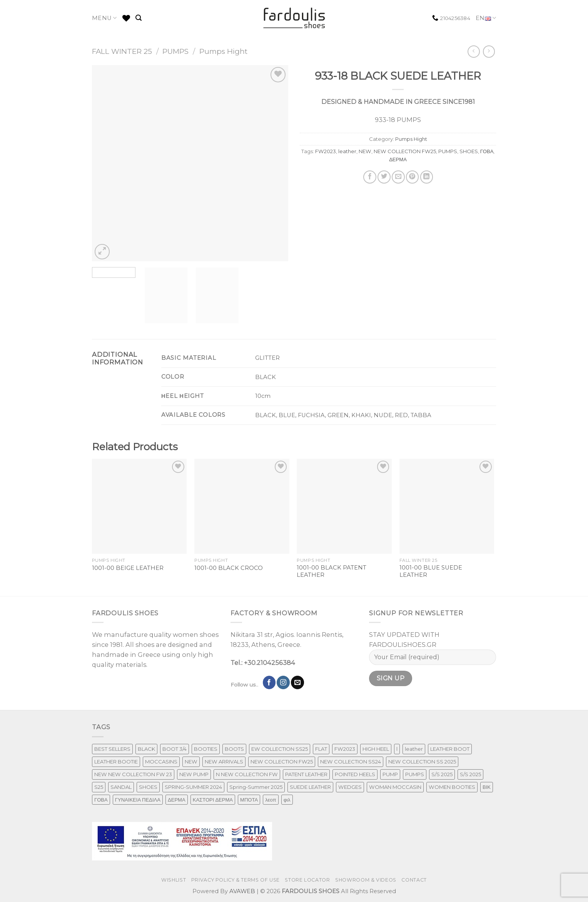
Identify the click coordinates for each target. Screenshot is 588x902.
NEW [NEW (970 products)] (191, 762)
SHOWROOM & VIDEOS (366, 880)
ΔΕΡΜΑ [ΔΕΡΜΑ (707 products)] (177, 800)
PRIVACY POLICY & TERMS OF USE (236, 880)
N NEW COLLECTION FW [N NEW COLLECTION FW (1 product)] (247, 774)
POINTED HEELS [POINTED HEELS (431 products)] (355, 774)
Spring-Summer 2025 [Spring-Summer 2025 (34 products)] (256, 787)
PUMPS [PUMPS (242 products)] (415, 774)
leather (347, 151)
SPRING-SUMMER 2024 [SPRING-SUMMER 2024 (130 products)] (193, 787)
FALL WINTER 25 (122, 51)
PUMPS (175, 51)
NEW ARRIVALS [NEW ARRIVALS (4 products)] (224, 762)
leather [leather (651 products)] (414, 749)
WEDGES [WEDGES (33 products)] (350, 787)
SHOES (469, 151)
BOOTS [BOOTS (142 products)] (234, 749)
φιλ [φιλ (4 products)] (287, 800)
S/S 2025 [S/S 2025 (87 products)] (442, 774)
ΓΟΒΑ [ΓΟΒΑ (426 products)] (101, 800)
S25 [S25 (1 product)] (99, 787)
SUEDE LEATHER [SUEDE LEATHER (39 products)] (310, 787)
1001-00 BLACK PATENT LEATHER (332, 571)
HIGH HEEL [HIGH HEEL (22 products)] (376, 749)
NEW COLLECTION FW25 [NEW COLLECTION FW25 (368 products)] (282, 762)
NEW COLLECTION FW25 (405, 151)
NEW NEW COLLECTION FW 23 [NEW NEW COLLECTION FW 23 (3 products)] (133, 774)
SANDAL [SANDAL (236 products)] (121, 787)
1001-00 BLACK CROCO (229, 568)
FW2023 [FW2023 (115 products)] (345, 749)
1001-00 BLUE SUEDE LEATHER (431, 571)
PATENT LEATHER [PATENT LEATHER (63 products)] (306, 774)
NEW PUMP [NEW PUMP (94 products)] (194, 774)
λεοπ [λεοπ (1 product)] (271, 800)
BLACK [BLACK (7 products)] (146, 749)
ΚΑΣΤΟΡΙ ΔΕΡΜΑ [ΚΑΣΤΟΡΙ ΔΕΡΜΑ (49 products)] (213, 800)
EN (486, 18)
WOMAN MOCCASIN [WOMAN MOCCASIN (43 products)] (395, 787)
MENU (104, 18)
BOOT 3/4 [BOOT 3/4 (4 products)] (175, 749)
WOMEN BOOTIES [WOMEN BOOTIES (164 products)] (452, 787)
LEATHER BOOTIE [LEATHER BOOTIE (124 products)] (116, 762)
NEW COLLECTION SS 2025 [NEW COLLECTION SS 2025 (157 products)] (422, 762)
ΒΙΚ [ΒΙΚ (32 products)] (487, 787)
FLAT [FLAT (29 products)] (321, 749)
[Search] (139, 18)
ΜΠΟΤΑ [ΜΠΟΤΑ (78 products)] (249, 800)
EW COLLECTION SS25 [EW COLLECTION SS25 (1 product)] (280, 749)
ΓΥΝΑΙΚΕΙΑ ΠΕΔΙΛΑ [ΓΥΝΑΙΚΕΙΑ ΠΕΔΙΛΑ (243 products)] (138, 800)
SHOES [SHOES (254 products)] (148, 787)
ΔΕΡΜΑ (398, 159)
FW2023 (326, 151)
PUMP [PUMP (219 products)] (390, 774)
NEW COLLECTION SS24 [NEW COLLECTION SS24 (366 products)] (351, 762)
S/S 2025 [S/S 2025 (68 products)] (470, 774)
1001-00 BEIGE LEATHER (128, 568)
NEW (365, 151)
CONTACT (414, 880)
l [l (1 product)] (397, 749)
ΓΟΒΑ (487, 151)
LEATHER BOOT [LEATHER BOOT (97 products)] (450, 749)
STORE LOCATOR (307, 880)
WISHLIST (174, 880)
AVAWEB (242, 891)
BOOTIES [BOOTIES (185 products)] (206, 749)
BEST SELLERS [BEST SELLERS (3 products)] (112, 749)
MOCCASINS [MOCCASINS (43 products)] (161, 762)
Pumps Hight (223, 51)
